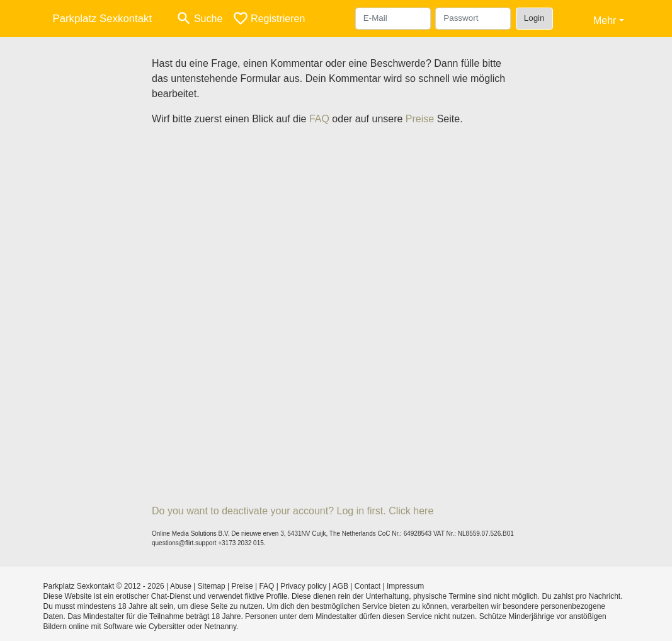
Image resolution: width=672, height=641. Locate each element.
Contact (367, 586)
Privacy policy (303, 586)
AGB (340, 586)
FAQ (319, 119)
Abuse (181, 586)
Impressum (405, 586)
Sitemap (212, 586)
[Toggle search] (199, 19)
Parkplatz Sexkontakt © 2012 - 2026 (104, 586)
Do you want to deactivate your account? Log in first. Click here (293, 511)
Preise (420, 119)
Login (534, 18)
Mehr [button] (605, 20)
